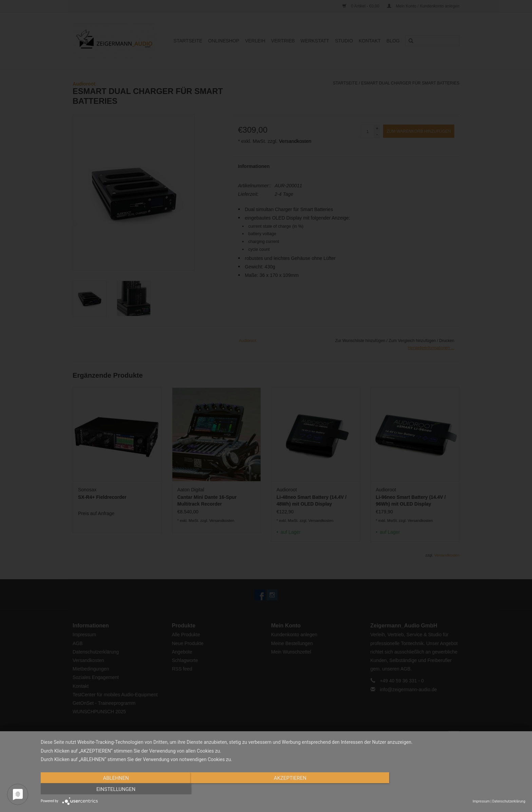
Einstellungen (452, 789)
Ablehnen (113, 789)
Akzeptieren (283, 789)
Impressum (481, 801)
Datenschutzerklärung (509, 801)
